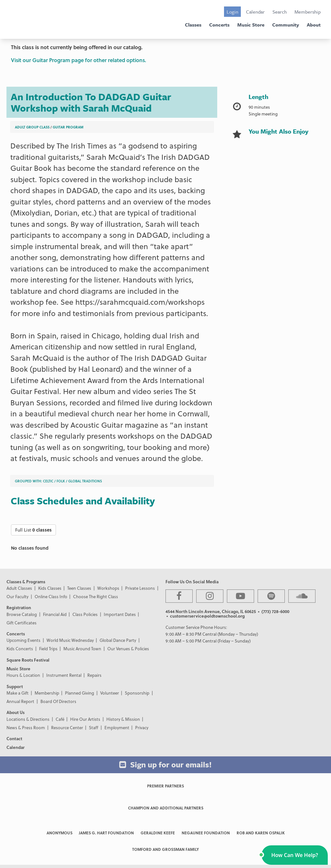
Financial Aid (55, 614)
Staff (94, 727)
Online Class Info (51, 596)
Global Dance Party (118, 640)
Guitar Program (68, 127)
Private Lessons (140, 588)
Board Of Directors (58, 701)
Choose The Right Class (96, 596)
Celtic (48, 481)
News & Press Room (26, 727)
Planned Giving (80, 693)
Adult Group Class (32, 127)
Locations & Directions (28, 719)
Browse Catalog (22, 614)
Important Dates (120, 614)
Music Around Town (82, 648)
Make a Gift (17, 693)
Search (280, 12)
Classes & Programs (26, 582)
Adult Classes (19, 588)
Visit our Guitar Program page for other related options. (79, 60)
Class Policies (85, 614)
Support (15, 686)
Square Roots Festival (28, 660)
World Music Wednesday (70, 640)
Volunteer (110, 693)
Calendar (255, 12)
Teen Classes (79, 588)
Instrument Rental (64, 675)
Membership (308, 12)
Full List (33, 530)
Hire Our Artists (85, 719)
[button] (295, 855)
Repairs (94, 675)
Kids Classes (50, 588)
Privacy (142, 727)
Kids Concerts (20, 648)
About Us (16, 712)
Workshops (108, 588)
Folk (61, 481)
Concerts (219, 25)
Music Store (251, 25)
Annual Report (20, 701)
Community (286, 25)
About (314, 25)
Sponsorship (137, 693)
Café (60, 719)
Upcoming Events (23, 640)
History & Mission (123, 719)
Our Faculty (17, 596)
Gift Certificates (21, 623)
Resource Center (67, 727)
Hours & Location (23, 675)
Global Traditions (85, 481)
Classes (193, 25)
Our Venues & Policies (128, 648)
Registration (19, 607)
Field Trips (48, 648)
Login (232, 12)
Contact (14, 738)
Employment (117, 727)
